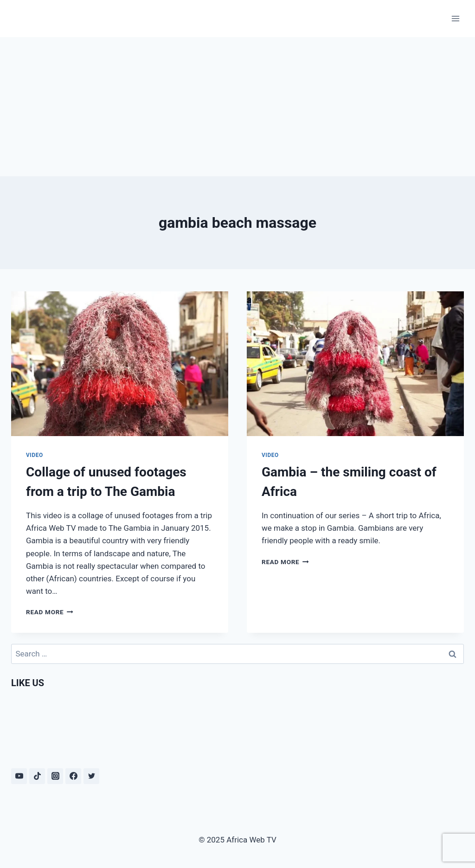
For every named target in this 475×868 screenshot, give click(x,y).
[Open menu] (455, 18)
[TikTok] (37, 776)
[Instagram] (55, 776)
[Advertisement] (237, 107)
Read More (50, 612)
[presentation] (120, 364)
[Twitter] (91, 776)
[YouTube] (19, 776)
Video (35, 455)
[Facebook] (73, 776)
